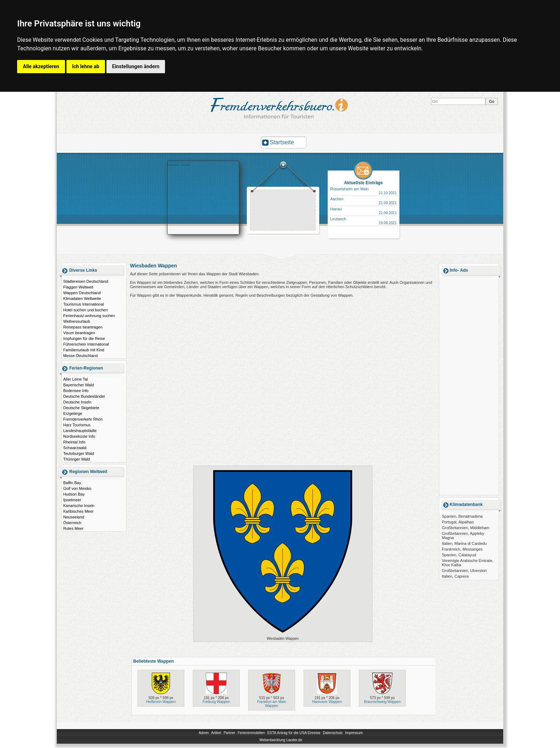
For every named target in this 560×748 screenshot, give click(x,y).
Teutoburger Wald (79, 453)
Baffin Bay (72, 483)
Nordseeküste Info (79, 436)
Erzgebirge (73, 413)
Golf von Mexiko (77, 488)
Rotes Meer (73, 528)
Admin (204, 733)
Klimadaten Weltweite (82, 298)
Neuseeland (74, 517)
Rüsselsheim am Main (350, 189)
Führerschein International (86, 344)
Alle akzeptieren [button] (41, 66)
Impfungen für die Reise (84, 338)
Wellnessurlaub (77, 321)
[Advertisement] (283, 211)
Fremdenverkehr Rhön (83, 419)
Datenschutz (333, 733)
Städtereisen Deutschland (86, 281)
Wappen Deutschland (82, 293)
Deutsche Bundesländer (84, 396)
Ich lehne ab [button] (86, 66)
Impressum (354, 733)
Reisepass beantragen (83, 327)
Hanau (336, 209)
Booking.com (179, 163)
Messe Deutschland (81, 356)
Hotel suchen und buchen (86, 310)
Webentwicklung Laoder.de (281, 740)
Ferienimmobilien (251, 733)
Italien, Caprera (455, 576)
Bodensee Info (76, 391)
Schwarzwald (75, 448)
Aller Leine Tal (76, 379)
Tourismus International (84, 304)
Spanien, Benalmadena (462, 516)
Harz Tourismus (77, 425)
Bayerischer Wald (79, 385)
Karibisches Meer (78, 511)
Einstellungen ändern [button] (136, 66)
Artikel (216, 733)
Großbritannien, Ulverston (464, 571)
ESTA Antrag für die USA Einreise (294, 733)
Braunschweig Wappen (382, 702)
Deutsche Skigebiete (81, 408)
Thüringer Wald (77, 459)
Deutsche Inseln (77, 402)
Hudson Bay (74, 494)
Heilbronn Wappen (161, 702)
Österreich (72, 523)
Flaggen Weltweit (78, 287)
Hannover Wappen (327, 702)
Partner (229, 733)
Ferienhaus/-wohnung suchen (89, 316)
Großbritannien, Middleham (466, 528)
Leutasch (338, 219)
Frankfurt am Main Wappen (272, 704)
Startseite (282, 142)
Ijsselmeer (72, 500)
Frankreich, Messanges (462, 549)
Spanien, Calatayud (459, 555)
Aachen (337, 199)
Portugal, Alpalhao (458, 522)
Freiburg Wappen (216, 702)
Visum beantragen (79, 333)
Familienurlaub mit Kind (84, 350)
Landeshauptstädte (80, 431)
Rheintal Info (74, 442)
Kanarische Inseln (79, 506)
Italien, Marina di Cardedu (464, 543)
